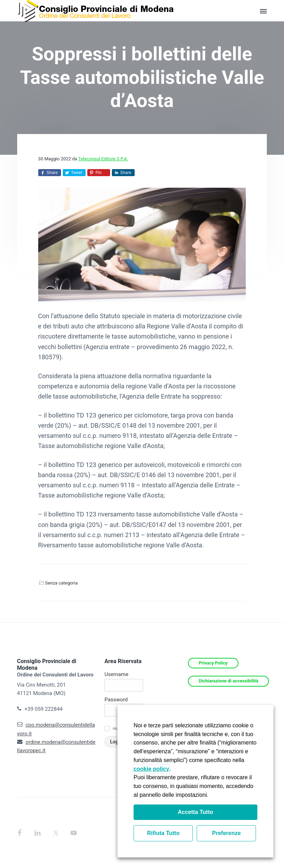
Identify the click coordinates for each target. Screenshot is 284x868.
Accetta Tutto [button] (195, 812)
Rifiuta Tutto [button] (163, 833)
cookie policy (151, 769)
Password (116, 700)
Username (116, 674)
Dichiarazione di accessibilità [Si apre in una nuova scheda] (229, 681)
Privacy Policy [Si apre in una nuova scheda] (213, 663)
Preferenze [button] (226, 833)
